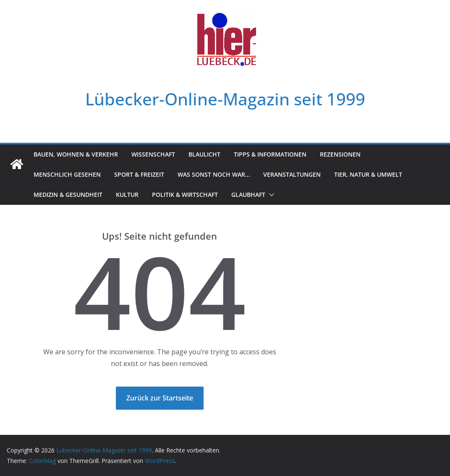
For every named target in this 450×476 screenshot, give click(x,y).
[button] (270, 195)
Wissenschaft (153, 154)
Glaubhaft (248, 195)
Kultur (127, 195)
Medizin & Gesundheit (68, 195)
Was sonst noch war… (214, 174)
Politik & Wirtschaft (185, 195)
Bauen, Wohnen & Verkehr (76, 154)
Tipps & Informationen (270, 154)
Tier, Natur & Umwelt (368, 174)
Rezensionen (340, 154)
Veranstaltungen (292, 174)
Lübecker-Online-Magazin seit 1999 (225, 99)
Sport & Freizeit (139, 174)
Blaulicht (204, 154)
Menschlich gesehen (67, 174)
